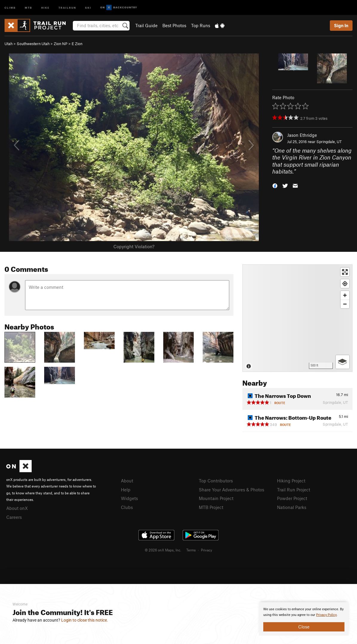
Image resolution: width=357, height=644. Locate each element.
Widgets (129, 498)
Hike (45, 7)
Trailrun (67, 7)
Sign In (341, 25)
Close (304, 627)
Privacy (207, 550)
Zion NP (61, 44)
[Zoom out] (345, 304)
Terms (191, 550)
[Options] (343, 362)
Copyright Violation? (134, 246)
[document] (304, 619)
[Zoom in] (345, 295)
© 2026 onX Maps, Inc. (163, 550)
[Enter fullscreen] (345, 272)
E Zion (77, 44)
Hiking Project (291, 481)
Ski (88, 7)
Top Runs (201, 25)
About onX (17, 508)
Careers (14, 517)
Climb (10, 7)
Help (126, 490)
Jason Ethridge (302, 135)
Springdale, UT (329, 142)
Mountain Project (216, 498)
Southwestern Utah (33, 44)
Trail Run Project (294, 490)
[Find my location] (345, 284)
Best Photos (174, 25)
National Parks (292, 507)
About (127, 481)
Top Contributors (216, 481)
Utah (9, 44)
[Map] (297, 318)
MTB (29, 7)
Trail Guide (146, 25)
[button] (275, 185)
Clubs (127, 507)
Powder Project (292, 498)
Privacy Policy (326, 615)
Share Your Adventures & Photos (231, 490)
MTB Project (211, 507)
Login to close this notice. (85, 620)
